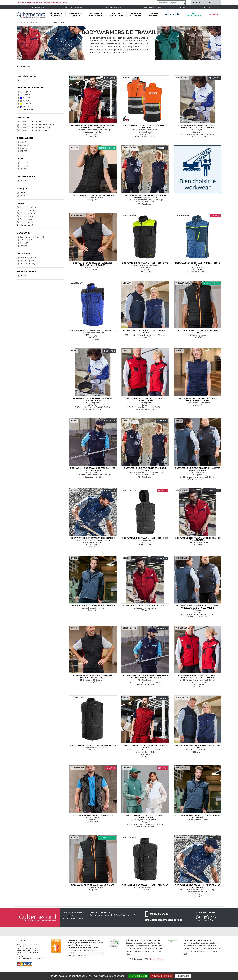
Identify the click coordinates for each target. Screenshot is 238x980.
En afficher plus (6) (25, 109)
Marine (26, 107)
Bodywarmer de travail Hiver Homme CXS (145, 263)
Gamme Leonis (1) (27, 219)
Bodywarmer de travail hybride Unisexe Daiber (145, 332)
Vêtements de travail (34, 22)
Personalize (183, 976)
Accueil (20, 22)
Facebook (199, 918)
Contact (208, 8)
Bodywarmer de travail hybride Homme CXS (198, 264)
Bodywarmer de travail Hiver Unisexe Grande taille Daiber (145, 196)
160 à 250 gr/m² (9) (28, 258)
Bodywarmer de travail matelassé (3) (36, 127)
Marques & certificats (111, 8)
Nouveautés (172, 14)
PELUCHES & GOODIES (136, 15)
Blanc (25, 95)
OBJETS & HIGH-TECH (116, 15)
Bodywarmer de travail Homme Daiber (93, 885)
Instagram (213, 918)
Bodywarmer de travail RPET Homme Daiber (197, 332)
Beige (25, 92)
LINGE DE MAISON (153, 15)
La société (21, 941)
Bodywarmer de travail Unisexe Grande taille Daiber (198, 539)
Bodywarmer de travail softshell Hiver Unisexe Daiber (93, 469)
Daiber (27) (24, 195)
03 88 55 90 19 (159, 914)
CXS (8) (23, 192)
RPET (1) (23, 151)
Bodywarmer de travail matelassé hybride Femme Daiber (197, 399)
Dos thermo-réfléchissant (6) (32, 237)
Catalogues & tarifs (73, 8)
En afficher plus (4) (25, 225)
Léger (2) (23, 148)
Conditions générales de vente (32, 958)
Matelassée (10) (26, 240)
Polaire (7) (24, 243)
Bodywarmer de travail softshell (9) (35, 130)
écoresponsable (194, 15)
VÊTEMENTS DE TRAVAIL (56, 15)
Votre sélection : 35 (26, 76)
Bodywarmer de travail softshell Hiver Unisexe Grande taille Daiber (198, 607)
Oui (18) (23, 275)
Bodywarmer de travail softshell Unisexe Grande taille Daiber (197, 126)
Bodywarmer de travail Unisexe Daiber (93, 538)
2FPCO (71, 943)
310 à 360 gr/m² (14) (28, 264)
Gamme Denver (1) (28, 213)
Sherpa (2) (24, 246)
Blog (19, 955)
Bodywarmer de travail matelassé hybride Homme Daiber (93, 264)
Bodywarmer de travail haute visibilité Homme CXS (145, 126)
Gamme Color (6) (27, 210)
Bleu (25, 98)
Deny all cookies (162, 976)
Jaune (25, 104)
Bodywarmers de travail (55, 22)
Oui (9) (23, 180)
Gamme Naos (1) (27, 222)
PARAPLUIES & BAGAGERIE (96, 15)
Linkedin (206, 918)
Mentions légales (156, 959)
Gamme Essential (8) (29, 216)
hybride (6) (24, 145)
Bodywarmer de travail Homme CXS (93, 815)
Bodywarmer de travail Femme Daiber (93, 195)
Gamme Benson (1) (28, 207)
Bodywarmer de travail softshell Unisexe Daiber (93, 399)
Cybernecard (38, 8)
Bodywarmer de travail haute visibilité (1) (37, 124)
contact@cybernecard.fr (166, 920)
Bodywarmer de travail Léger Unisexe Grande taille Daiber (93, 126)
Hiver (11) (23, 142)
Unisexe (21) (25, 169)
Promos (213, 14)
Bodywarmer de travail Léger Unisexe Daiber (145, 746)
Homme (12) (25, 166)
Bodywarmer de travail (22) (32, 121)
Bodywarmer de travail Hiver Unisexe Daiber (145, 469)
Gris (25, 101)
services (21, 943)
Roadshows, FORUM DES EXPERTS (28, 946)
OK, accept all (138, 976)
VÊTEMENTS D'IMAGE (75, 15)
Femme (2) (24, 163)
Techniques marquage (151, 8)
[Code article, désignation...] (171, 3)
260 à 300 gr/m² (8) (28, 261)
